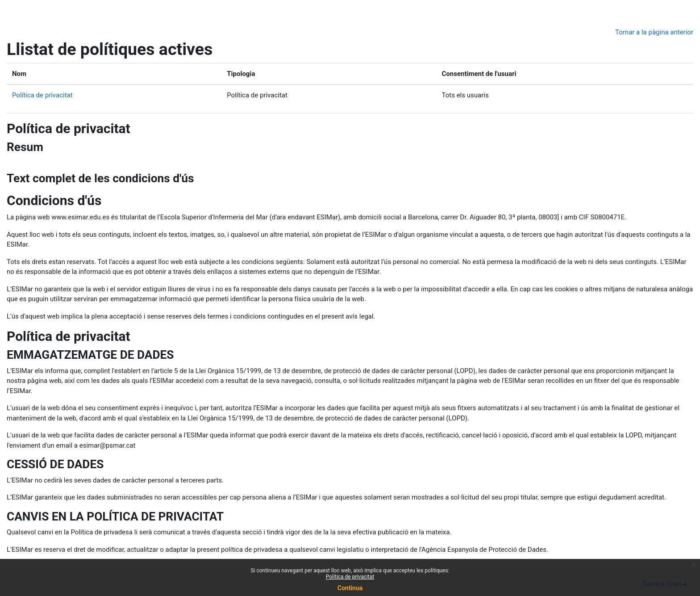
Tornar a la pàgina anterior (654, 32)
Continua (350, 588)
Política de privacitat (42, 95)
